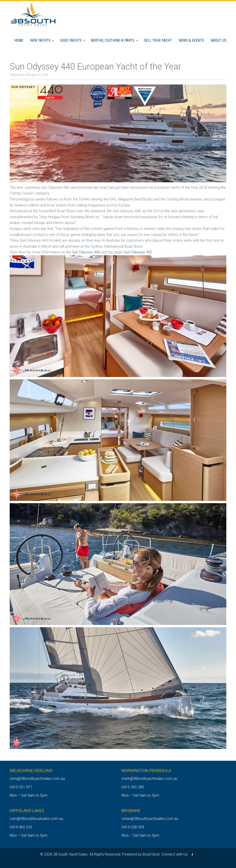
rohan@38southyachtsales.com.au (150, 819)
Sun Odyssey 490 (138, 252)
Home (19, 40)
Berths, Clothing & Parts (113, 40)
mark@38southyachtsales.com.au (149, 779)
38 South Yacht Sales (70, 854)
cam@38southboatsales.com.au (36, 819)
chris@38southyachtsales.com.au (37, 779)
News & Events (191, 40)
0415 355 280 (133, 787)
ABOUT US (219, 40)
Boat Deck (151, 854)
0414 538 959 (133, 827)
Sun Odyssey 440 (86, 252)
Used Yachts (71, 40)
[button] (54, 41)
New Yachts (40, 40)
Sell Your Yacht (158, 40)
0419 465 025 (21, 827)
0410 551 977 (21, 787)
